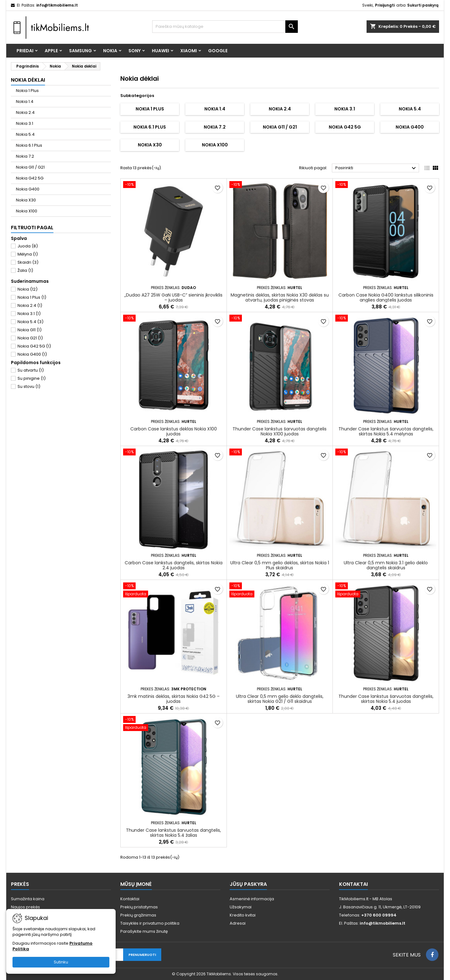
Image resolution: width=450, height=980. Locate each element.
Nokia (110, 51)
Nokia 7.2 (25, 156)
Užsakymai (241, 907)
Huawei (160, 51)
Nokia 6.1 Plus (29, 145)
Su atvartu (31, 370)
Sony (135, 51)
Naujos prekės (25, 907)
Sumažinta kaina (28, 899)
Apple (51, 51)
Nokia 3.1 (25, 123)
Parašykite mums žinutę (144, 931)
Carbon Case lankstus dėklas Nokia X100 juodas (174, 431)
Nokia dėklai (28, 80)
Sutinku (61, 962)
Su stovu (29, 386)
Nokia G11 (30, 330)
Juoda (28, 246)
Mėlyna (28, 254)
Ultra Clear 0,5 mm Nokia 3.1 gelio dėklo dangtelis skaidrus (386, 565)
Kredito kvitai (243, 915)
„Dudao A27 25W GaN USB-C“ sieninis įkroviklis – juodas (173, 297)
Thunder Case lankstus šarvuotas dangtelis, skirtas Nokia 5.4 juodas (386, 699)
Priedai (25, 51)
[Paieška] (225, 27)
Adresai (238, 923)
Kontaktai (130, 899)
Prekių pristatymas (139, 907)
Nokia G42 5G (30, 178)
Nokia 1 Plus (27, 91)
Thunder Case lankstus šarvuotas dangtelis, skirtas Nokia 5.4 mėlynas (386, 431)
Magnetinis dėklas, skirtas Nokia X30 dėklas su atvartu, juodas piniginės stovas (280, 297)
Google (218, 51)
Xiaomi (189, 51)
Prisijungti (385, 5)
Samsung (80, 51)
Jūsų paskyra (248, 884)
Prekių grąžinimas (138, 915)
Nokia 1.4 (25, 102)
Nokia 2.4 (25, 112)
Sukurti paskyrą (423, 5)
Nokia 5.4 (25, 134)
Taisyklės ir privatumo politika (150, 923)
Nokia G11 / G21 (30, 167)
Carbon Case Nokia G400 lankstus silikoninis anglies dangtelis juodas (386, 297)
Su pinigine (32, 378)
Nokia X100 (27, 211)
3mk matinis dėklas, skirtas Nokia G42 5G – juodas (174, 699)
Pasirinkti (376, 168)
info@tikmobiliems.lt (57, 5)
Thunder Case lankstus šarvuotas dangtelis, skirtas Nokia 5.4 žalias (173, 833)
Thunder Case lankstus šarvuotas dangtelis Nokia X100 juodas (280, 431)
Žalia (25, 270)
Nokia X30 (26, 200)
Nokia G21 (30, 338)
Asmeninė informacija (252, 899)
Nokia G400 (28, 189)
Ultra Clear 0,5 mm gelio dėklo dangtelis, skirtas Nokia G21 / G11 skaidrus (280, 699)
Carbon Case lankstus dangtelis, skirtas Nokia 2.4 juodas (174, 565)
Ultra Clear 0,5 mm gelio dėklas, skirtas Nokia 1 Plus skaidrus (280, 565)
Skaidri (28, 262)
